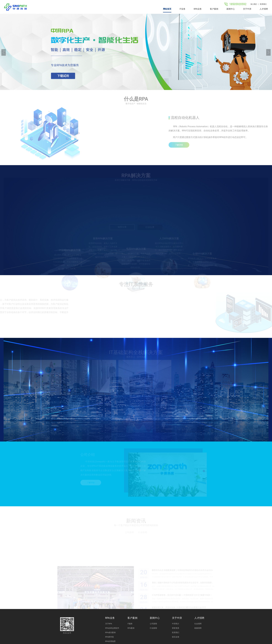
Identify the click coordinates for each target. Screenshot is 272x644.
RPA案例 (131, 628)
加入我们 (254, 4)
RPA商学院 (110, 637)
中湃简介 (176, 624)
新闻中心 (231, 9)
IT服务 (130, 624)
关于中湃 (247, 9)
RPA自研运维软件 (112, 628)
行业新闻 (143, 533)
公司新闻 (129, 533)
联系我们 (264, 4)
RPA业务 (198, 9)
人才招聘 (264, 9)
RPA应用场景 (110, 641)
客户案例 (214, 9)
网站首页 (167, 9)
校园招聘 (198, 628)
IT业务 (183, 9)
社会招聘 (198, 624)
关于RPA (109, 624)
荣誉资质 (176, 628)
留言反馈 (176, 637)
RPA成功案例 (110, 632)
